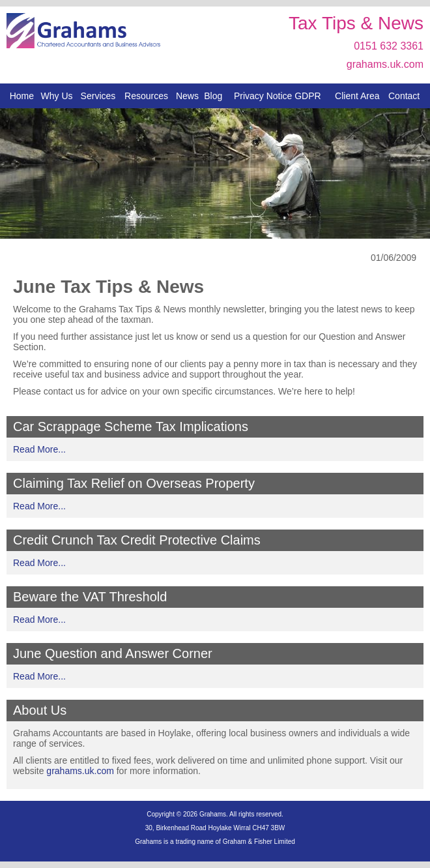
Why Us (57, 96)
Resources (146, 96)
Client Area (357, 96)
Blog (213, 96)
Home (22, 96)
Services (98, 96)
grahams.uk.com (385, 64)
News (187, 96)
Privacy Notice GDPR (278, 96)
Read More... (39, 449)
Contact (404, 96)
